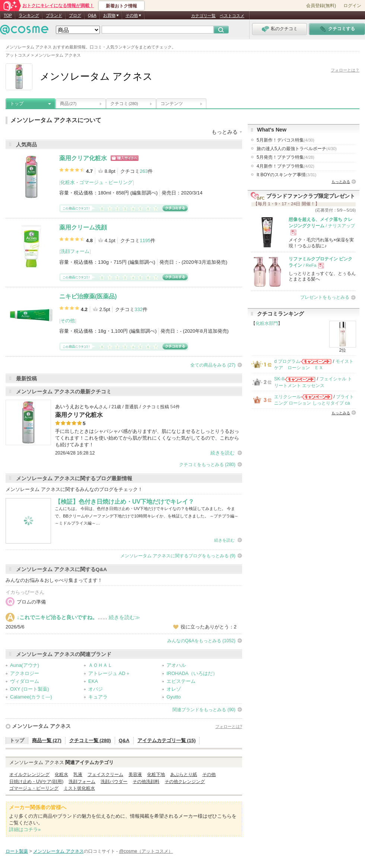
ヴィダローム (25, 681)
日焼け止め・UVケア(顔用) (36, 782)
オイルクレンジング (29, 774)
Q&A (92, 15)
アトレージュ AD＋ (109, 673)
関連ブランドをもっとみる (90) (204, 710)
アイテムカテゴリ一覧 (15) (167, 740)
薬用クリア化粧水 (83, 158)
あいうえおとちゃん (77, 407)
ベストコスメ (232, 16)
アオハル (176, 665)
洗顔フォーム (75, 251)
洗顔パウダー (114, 782)
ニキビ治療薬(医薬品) (88, 296)
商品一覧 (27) (47, 740)
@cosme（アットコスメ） (146, 851)
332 (139, 309)
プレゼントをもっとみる (325, 297)
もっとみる (341, 182)
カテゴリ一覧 (203, 16)
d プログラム (287, 361)
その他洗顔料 (146, 782)
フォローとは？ (345, 70)
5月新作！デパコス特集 (285, 140)
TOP (8, 15)
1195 (145, 240)
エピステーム (181, 681)
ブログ (75, 15)
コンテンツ (172, 104)
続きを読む (223, 453)
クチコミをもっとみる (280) (207, 465)
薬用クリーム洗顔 (83, 227)
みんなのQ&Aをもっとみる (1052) (201, 641)
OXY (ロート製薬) (30, 689)
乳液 (78, 774)
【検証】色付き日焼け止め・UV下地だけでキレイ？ (124, 502)
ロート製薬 (17, 851)
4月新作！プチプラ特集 (285, 166)
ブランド (54, 15)
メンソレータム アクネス (41, 726)
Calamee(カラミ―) (31, 697)
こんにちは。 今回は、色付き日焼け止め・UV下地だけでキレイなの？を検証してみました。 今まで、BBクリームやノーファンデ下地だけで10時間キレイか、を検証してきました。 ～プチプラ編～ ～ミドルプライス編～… (147, 516)
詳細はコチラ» (25, 829)
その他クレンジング (185, 782)
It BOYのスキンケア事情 (286, 175)
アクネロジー (25, 673)
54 (173, 407)
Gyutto (174, 697)
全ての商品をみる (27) (213, 365)
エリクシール (288, 397)
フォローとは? (229, 726)
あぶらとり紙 (184, 774)
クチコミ (124, 104)
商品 (68, 104)
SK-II (279, 379)
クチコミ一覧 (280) (90, 740)
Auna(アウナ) (25, 665)
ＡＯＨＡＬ (100, 665)
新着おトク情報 (121, 6)
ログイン (352, 6)
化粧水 (68, 182)
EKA (93, 681)
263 (144, 171)
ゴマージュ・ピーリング (106, 182)
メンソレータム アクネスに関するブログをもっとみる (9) (178, 556)
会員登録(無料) (321, 6)
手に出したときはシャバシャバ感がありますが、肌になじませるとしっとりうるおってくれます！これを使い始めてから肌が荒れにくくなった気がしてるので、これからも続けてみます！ (147, 438)
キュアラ (98, 697)
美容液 (135, 774)
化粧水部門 (267, 323)
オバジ (96, 689)
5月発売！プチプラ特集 (285, 157)
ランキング (29, 15)
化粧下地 (156, 774)
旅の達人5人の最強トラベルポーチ (297, 149)
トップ (17, 104)
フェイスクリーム (105, 774)
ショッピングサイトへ (125, 158)
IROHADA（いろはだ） (192, 673)
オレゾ (174, 689)
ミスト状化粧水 (79, 788)
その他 (68, 321)
